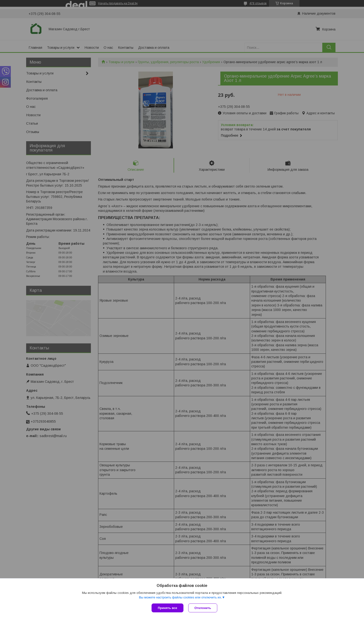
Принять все (167, 608)
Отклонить (203, 608)
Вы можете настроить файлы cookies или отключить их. (180, 597)
